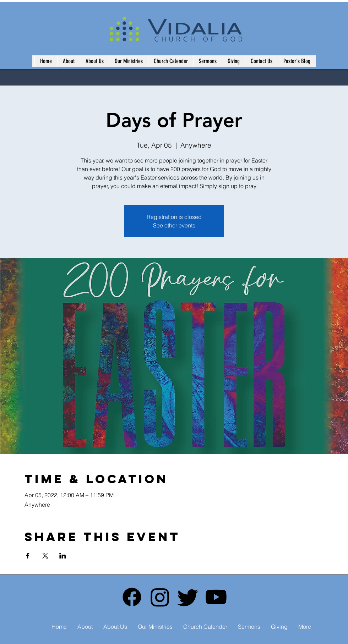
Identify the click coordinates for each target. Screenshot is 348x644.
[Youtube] (216, 597)
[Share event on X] (45, 556)
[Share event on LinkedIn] (63, 556)
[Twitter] (188, 597)
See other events (174, 225)
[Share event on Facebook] (28, 556)
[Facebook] (132, 597)
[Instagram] (160, 597)
